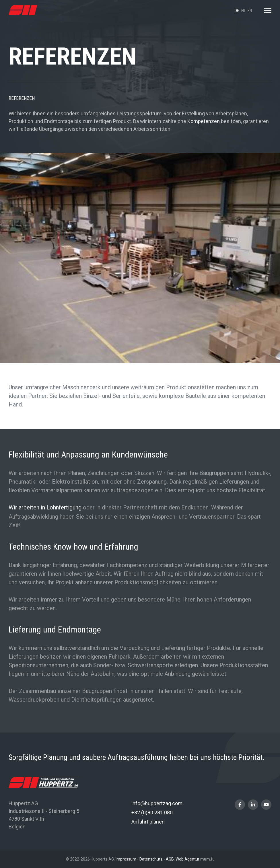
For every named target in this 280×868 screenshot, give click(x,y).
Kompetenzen (204, 121)
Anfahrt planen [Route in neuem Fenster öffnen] (148, 822)
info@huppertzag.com (157, 803)
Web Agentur (187, 859)
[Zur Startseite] (23, 10)
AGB (170, 859)
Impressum (126, 859)
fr (243, 11)
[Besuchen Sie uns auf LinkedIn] (253, 805)
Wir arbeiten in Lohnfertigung (45, 507)
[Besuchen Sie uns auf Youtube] (266, 805)
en (250, 11)
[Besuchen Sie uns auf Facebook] (240, 805)
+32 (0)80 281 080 (152, 812)
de (237, 11)
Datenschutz (151, 859)
